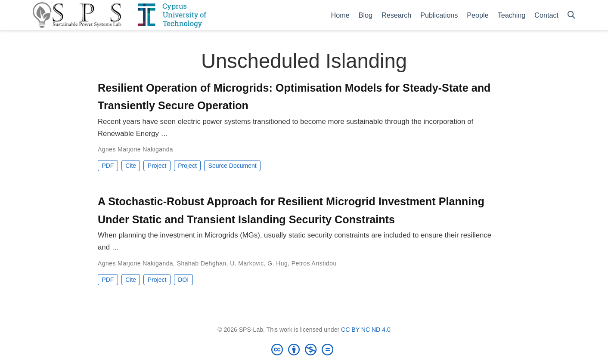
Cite (131, 166)
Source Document (233, 166)
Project (157, 166)
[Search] (571, 15)
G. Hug (278, 263)
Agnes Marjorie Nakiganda (135, 149)
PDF (108, 166)
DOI (183, 280)
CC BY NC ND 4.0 (366, 330)
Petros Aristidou (314, 263)
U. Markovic (247, 263)
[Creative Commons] (304, 349)
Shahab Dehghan (202, 263)
